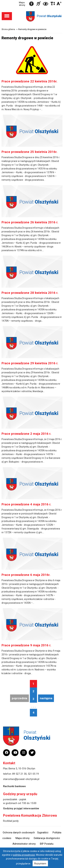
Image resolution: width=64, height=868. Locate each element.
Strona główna (8, 29)
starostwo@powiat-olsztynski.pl (21, 779)
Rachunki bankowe (14, 786)
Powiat (49, 16)
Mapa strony (22, 4)
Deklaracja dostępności (47, 838)
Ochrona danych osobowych (19, 833)
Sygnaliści (43, 833)
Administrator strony (24, 844)
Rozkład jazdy (11, 821)
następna (46, 698)
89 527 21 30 (19, 774)
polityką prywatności (24, 855)
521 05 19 (33, 774)
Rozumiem (40, 864)
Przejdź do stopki (32, 0)
